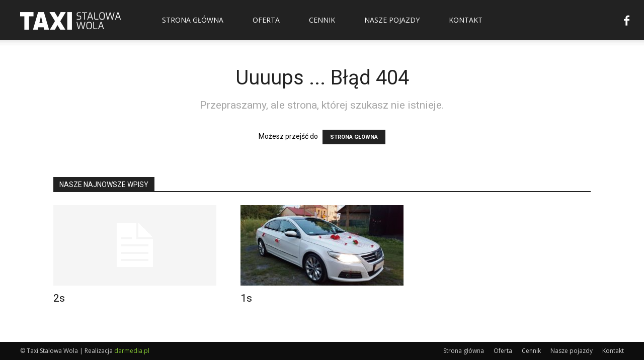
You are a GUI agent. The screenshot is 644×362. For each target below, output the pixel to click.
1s (246, 298)
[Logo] (70, 20)
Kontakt (466, 20)
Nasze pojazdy (392, 20)
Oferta (266, 20)
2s (59, 298)
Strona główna (193, 20)
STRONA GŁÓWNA (354, 137)
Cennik (322, 20)
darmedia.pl (132, 351)
